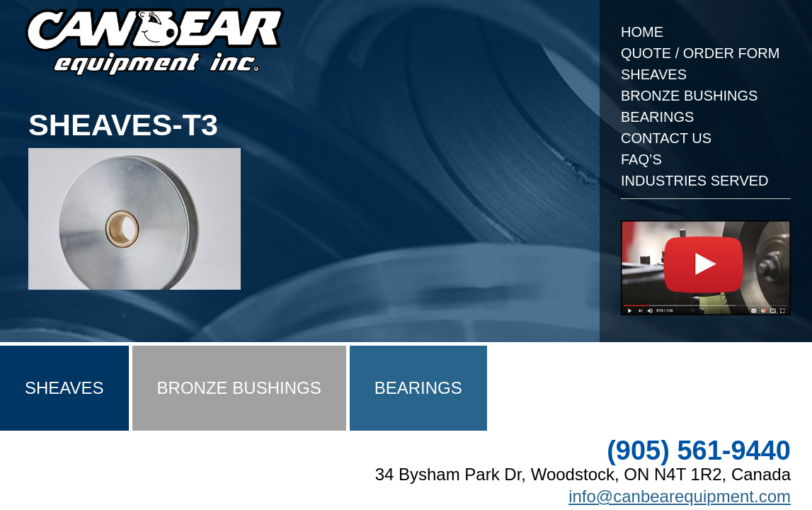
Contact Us (666, 138)
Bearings (657, 117)
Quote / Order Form (700, 53)
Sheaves (654, 74)
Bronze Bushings (689, 96)
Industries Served (695, 181)
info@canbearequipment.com (680, 496)
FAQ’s (641, 159)
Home (642, 32)
